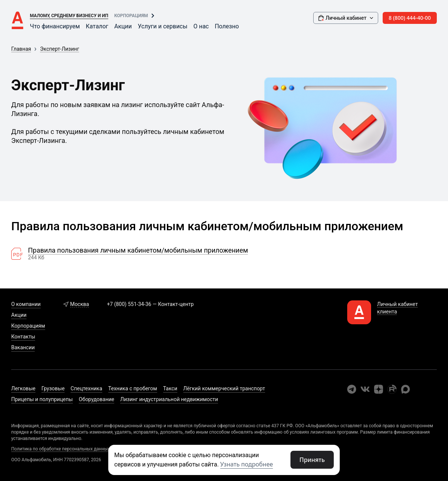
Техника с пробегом (133, 388)
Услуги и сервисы (163, 26)
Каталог (97, 26)
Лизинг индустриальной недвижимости (169, 399)
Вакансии (23, 347)
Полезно (227, 26)
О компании (26, 304)
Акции (123, 26)
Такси (170, 388)
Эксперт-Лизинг (60, 49)
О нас (201, 26)
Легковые (23, 388)
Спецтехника (86, 388)
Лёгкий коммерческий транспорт (224, 388)
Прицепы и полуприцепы (42, 399)
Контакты (23, 337)
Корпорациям (131, 16)
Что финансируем (55, 26)
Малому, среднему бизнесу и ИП (69, 16)
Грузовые (53, 388)
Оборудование (97, 399)
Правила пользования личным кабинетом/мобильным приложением (138, 250)
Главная (21, 49)
